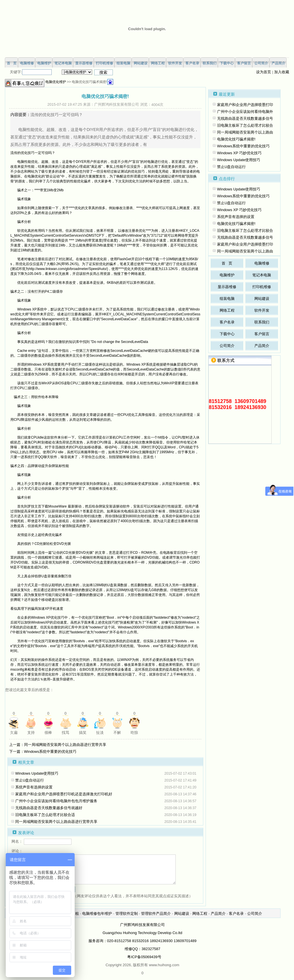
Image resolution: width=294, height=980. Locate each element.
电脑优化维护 (56, 82)
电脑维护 (227, 275)
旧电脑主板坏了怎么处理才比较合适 (45, 815)
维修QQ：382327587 (142, 949)
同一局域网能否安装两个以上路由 (245, 132)
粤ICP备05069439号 (144, 957)
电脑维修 (262, 263)
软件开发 (262, 310)
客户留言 (262, 334)
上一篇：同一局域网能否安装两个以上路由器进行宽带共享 (58, 745)
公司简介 (227, 346)
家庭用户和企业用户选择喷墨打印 (245, 105)
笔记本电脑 (262, 275)
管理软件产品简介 (156, 914)
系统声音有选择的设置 (34, 787)
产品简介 (262, 346)
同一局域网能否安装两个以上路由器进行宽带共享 (56, 822)
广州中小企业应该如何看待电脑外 (245, 112)
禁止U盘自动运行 (30, 780)
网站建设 (262, 299)
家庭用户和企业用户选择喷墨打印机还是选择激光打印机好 (64, 794)
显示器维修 (227, 287)
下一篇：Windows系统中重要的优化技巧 (43, 752)
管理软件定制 (127, 914)
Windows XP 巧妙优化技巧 (239, 153)
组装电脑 (227, 299)
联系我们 (262, 322)
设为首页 (264, 72)
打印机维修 (262, 287)
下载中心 (227, 334)
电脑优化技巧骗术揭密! (236, 139)
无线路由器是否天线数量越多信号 (245, 118)
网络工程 (227, 310)
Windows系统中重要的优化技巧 (243, 146)
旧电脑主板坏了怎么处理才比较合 (245, 125)
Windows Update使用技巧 (37, 773)
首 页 (227, 263)
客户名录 (227, 322)
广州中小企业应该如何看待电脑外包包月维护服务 (56, 801)
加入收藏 (282, 72)
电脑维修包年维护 (97, 914)
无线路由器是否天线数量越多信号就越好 (49, 808)
